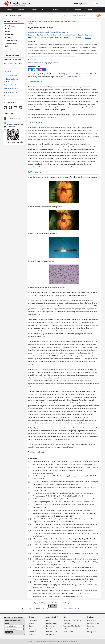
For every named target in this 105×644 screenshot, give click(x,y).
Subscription (67, 623)
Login (97, 3)
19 (94, 423)
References (33, 459)
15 (29, 553)
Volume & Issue (68, 632)
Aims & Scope (9, 26)
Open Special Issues (11, 55)
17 (29, 387)
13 (29, 539)
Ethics (7, 46)
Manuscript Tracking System (72, 620)
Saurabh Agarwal (34, 32)
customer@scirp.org (13, 118)
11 (29, 525)
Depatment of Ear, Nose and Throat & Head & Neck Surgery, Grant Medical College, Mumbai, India (60, 35)
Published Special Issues (12, 60)
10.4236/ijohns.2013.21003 (40, 38)
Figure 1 (36, 136)
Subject (32, 623)
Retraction (91, 629)
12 (29, 530)
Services (77, 10)
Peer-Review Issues (53, 629)
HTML (57, 38)
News (55, 10)
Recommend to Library (11, 92)
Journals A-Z (33, 620)
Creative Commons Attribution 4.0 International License (68, 609)
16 (29, 559)
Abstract (32, 42)
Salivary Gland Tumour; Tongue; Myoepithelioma (44, 63)
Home (10, 10)
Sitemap (32, 629)
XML (61, 38)
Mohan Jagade (45, 32)
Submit (89, 10)
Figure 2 (31, 233)
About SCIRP (52, 617)
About (66, 10)
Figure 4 (31, 288)
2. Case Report (35, 122)
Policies (91, 617)
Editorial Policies (11, 40)
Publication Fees (10, 43)
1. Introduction (35, 82)
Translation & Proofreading (72, 626)
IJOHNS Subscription (11, 75)
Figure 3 (31, 261)
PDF (52, 38)
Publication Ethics (93, 623)
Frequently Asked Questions (13, 85)
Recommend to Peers (11, 89)
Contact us (7, 96)
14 (29, 545)
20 (71, 439)
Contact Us (33, 632)
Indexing (8, 49)
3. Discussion (35, 172)
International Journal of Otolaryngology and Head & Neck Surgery (49, 21)
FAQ (65, 629)
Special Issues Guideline (12, 64)
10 (29, 519)
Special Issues (51, 635)
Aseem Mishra (55, 32)
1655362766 (11, 127)
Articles (21, 10)
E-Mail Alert (7, 72)
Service (67, 617)
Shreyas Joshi (65, 32)
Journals (33, 10)
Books (45, 10)
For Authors (9, 37)
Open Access (92, 620)
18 (71, 417)
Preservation (91, 626)
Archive (7, 32)
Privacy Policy (92, 632)
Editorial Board (10, 35)
